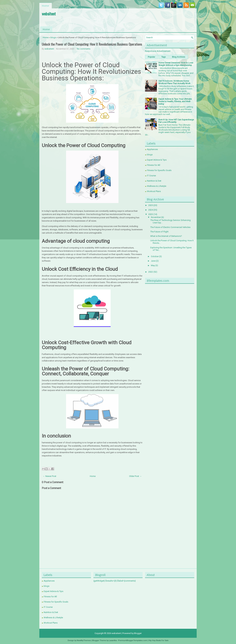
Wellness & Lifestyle (157, 186)
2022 (151, 272)
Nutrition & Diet (154, 181)
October (155, 256)
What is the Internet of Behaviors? (166, 236)
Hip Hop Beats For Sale (159, 640)
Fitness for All (154, 165)
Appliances (152, 149)
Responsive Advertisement (158, 51)
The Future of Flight (159, 232)
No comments (84, 49)
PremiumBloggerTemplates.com (133, 640)
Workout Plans (154, 191)
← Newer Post (49, 476)
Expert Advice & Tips (157, 160)
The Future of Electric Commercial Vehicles (170, 227)
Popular (152, 57)
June (153, 261)
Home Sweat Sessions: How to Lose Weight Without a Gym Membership (176, 64)
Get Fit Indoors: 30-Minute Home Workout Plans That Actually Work (174, 82)
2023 (151, 214)
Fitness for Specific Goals (159, 170)
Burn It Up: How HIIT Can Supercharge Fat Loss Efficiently (176, 121)
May (153, 265)
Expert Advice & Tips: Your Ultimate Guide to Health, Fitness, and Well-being (175, 101)
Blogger (138, 633)
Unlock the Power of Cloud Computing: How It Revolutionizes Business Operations (92, 44)
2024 (151, 210)
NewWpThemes (84, 640)
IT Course (151, 176)
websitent (49, 14)
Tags (164, 57)
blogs (53, 37)
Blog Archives (179, 57)
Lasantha (113, 640)
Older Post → (135, 476)
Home (45, 6)
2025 (151, 205)
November (156, 217)
